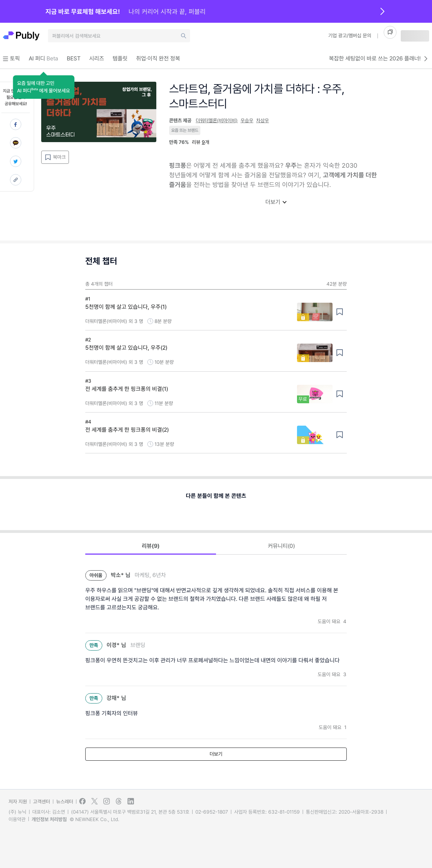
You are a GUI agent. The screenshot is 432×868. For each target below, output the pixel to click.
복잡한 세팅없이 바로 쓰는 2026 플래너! (379, 59)
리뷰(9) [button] (151, 546)
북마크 (55, 157)
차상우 (263, 120)
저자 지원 (18, 802)
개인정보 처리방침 (49, 819)
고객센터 (42, 802)
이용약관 (17, 819)
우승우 (247, 120)
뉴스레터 (65, 802)
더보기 (276, 202)
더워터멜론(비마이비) (217, 120)
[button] (44, 87)
